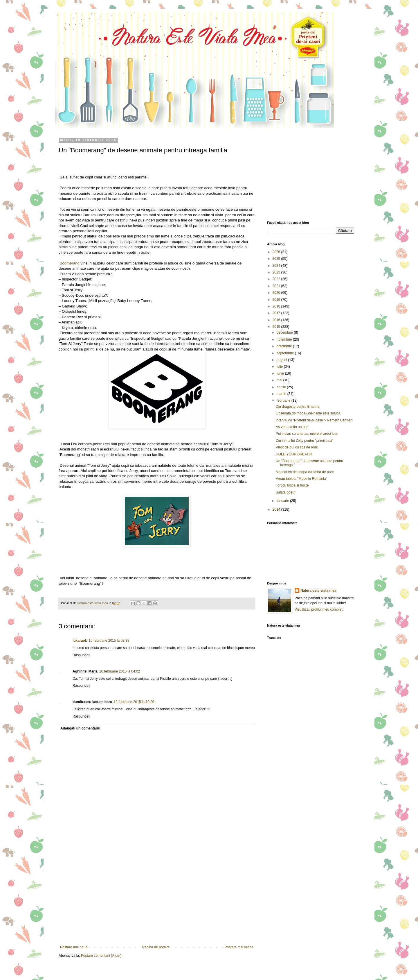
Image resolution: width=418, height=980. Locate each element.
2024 (277, 266)
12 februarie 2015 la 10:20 (134, 702)
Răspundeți (81, 655)
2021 (277, 286)
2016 (277, 320)
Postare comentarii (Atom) (101, 956)
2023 (277, 272)
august (282, 360)
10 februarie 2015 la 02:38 (109, 641)
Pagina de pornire (156, 947)
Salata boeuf (285, 492)
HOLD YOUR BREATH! (294, 454)
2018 (277, 306)
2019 (277, 300)
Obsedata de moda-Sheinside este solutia (308, 413)
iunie (281, 373)
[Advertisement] (157, 902)
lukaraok (80, 641)
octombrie (285, 346)
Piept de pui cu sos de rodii (297, 447)
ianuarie (283, 501)
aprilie (282, 387)
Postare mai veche (239, 947)
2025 (277, 259)
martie (282, 394)
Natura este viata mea (318, 591)
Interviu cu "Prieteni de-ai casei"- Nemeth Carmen (314, 420)
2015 (277, 327)
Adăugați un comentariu (80, 728)
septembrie (286, 353)
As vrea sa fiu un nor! (292, 427)
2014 (277, 509)
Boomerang (69, 263)
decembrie (285, 332)
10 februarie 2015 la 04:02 (120, 671)
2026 (277, 252)
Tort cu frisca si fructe (292, 485)
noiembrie (285, 339)
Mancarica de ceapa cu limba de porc (305, 472)
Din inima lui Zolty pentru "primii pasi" (305, 441)
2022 (277, 279)
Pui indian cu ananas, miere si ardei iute (307, 434)
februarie (284, 400)
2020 (277, 293)
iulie (280, 366)
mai (280, 380)
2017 (277, 313)
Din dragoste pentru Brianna (298, 407)
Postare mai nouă (74, 947)
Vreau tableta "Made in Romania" (301, 479)
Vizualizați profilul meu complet (319, 609)
